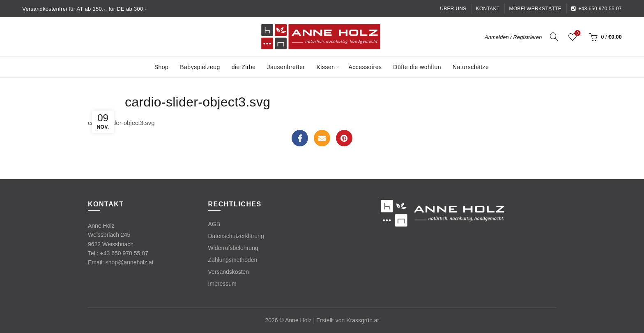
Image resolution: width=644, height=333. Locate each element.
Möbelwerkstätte (535, 9)
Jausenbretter (286, 67)
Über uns (453, 9)
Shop (162, 67)
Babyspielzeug (200, 67)
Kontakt (488, 9)
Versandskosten (229, 272)
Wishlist (577, 34)
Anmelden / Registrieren (513, 37)
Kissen (326, 67)
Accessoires (365, 67)
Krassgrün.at (362, 320)
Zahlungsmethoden (233, 260)
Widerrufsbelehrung (233, 248)
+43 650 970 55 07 (596, 9)
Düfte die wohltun (417, 67)
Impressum (222, 284)
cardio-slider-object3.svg (121, 123)
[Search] (554, 37)
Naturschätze (471, 67)
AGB (214, 224)
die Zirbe (244, 67)
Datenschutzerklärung (236, 236)
